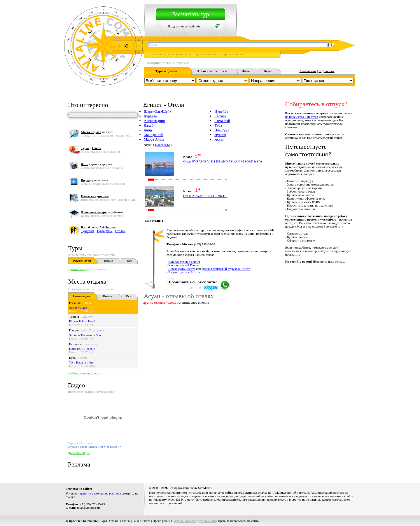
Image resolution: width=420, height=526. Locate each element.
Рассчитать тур (191, 14)
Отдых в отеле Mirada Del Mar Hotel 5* (94, 447)
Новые (108, 261)
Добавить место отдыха (84, 373)
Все (129, 261)
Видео (137, 521)
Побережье (162, 145)
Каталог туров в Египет (184, 262)
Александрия (154, 121)
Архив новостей (185, 521)
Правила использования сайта (238, 521)
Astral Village (78, 307)
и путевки (167, 71)
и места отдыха (212, 71)
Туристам (87, 231)
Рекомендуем (82, 261)
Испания (75, 344)
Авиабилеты (308, 71)
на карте (97, 132)
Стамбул (87, 317)
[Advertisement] (249, 324)
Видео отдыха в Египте (184, 272)
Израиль (75, 303)
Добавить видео (79, 453)
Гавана (83, 358)
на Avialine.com (99, 227)
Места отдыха (87, 281)
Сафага (220, 116)
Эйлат (87, 303)
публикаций (208, 521)
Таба (218, 125)
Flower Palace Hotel (82, 321)
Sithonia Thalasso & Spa (85, 335)
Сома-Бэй (222, 121)
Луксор (220, 135)
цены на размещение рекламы (101, 493)
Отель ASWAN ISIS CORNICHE (205, 196)
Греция (74, 330)
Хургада (150, 116)
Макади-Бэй (154, 135)
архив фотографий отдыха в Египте (226, 269)
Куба (72, 358)
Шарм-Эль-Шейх (158, 111)
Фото (147, 521)
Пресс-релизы (162, 521)
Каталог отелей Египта (184, 265)
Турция (74, 317)
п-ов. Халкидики (93, 330)
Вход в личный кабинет (184, 26)
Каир (148, 130)
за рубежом (102, 212)
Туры (75, 248)
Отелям (120, 231)
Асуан (219, 139)
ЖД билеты (326, 71)
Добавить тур (77, 269)
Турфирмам (104, 231)
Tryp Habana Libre (81, 362)
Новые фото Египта (182, 269)
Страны (125, 521)
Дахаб (149, 125)
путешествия (94, 180)
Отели (114, 521)
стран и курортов (97, 164)
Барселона (90, 344)
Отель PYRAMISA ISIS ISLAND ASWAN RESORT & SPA (223, 161)
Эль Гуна (222, 130)
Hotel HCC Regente (82, 349)
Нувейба (221, 111)
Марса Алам (154, 139)
